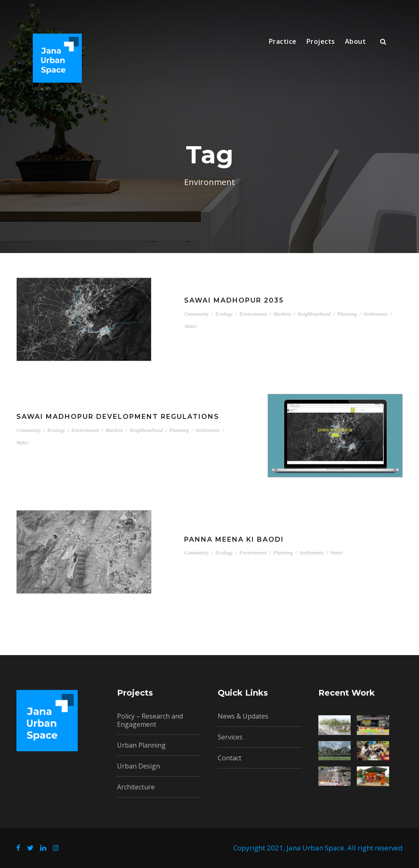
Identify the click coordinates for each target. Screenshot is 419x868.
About (356, 41)
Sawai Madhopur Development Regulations (118, 417)
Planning (347, 314)
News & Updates (243, 716)
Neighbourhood (314, 314)
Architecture (136, 787)
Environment (253, 314)
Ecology (224, 314)
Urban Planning (141, 745)
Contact (230, 758)
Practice (283, 41)
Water (190, 326)
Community (196, 314)
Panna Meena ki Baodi (234, 539)
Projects (321, 41)
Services (230, 737)
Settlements (375, 314)
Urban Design (139, 766)
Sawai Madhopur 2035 (234, 300)
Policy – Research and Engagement (150, 720)
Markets (282, 314)
